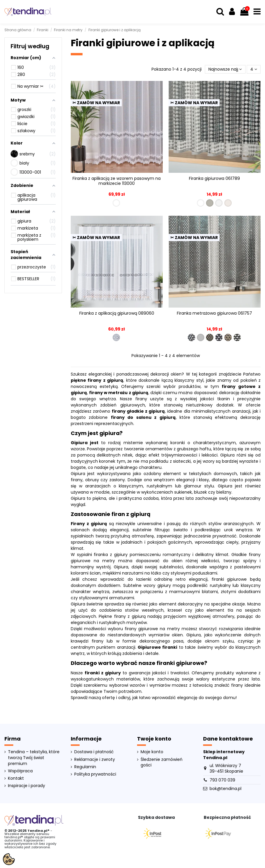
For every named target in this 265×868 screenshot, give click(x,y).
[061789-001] (201, 203)
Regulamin (85, 767)
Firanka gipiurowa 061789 (214, 178)
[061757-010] (237, 337)
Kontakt (16, 778)
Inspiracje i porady (27, 786)
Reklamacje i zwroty (95, 760)
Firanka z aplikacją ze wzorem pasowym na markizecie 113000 (117, 181)
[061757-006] (210, 337)
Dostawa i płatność (94, 752)
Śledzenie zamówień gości (162, 762)
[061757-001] (191, 337)
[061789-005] (210, 203)
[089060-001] (116, 337)
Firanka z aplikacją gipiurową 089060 (117, 313)
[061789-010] (228, 203)
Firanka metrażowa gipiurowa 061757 (214, 313)
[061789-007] (219, 203)
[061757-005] (201, 337)
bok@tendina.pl (226, 789)
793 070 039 (222, 780)
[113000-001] (116, 203)
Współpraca (20, 771)
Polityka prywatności (95, 774)
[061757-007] (219, 337)
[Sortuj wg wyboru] (225, 69)
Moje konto (152, 752)
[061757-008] (228, 337)
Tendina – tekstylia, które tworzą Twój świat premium (34, 758)
